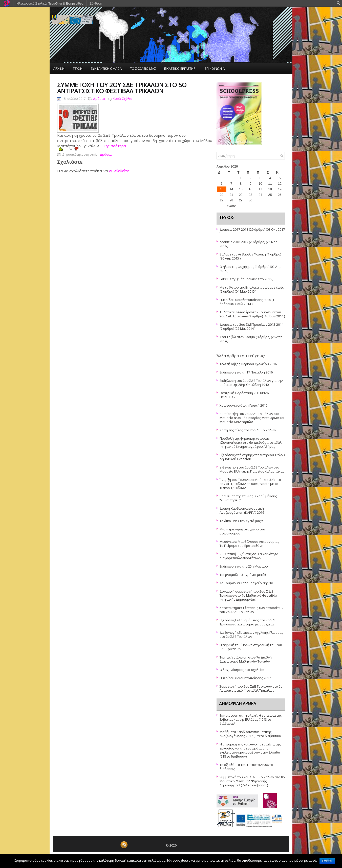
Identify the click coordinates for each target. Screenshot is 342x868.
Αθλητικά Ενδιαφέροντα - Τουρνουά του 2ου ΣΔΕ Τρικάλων (250, 314)
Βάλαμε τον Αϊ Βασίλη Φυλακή (243, 254)
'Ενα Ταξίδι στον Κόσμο (237, 337)
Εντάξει (327, 861)
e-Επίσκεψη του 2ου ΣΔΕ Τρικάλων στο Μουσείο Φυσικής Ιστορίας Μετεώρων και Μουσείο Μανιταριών (252, 418)
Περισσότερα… (116, 146)
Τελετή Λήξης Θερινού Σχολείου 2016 (248, 364)
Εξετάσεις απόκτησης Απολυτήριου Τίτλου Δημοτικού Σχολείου (252, 457)
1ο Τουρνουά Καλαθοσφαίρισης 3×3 (247, 583)
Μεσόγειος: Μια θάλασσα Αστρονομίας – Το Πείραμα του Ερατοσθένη (251, 544)
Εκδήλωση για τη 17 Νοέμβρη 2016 (246, 372)
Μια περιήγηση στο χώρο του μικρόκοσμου (242, 531)
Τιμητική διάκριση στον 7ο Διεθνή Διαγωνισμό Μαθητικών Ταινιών (246, 659)
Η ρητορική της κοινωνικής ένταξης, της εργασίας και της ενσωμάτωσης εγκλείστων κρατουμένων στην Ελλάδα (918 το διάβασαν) (250, 750)
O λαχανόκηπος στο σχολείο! (242, 670)
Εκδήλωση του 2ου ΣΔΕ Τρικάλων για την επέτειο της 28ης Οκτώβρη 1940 (251, 383)
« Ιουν (231, 206)
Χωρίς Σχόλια (123, 99)
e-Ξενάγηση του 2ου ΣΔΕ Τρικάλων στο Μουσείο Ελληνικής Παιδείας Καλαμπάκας (252, 469)
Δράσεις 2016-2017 (234, 242)
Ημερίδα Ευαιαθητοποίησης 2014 (245, 300)
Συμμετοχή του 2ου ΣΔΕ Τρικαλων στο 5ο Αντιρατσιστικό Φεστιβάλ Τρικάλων (251, 688)
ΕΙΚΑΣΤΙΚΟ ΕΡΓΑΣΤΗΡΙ (180, 68)
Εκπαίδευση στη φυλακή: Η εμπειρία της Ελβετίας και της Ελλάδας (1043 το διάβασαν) (251, 719)
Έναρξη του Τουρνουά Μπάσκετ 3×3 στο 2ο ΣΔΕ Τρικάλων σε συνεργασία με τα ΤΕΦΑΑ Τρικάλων (250, 484)
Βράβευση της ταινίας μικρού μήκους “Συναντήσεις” (248, 498)
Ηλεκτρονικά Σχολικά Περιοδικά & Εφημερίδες (50, 3)
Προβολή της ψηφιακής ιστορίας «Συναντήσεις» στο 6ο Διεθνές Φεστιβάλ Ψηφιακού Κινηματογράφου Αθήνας (251, 442)
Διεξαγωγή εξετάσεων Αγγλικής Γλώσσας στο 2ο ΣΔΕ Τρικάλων (251, 635)
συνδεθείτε (119, 171)
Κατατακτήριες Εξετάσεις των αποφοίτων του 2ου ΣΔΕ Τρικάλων (251, 610)
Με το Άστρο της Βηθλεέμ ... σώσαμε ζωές (252, 287)
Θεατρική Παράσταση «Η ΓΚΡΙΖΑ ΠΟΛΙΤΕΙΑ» (244, 395)
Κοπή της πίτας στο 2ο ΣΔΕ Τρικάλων (248, 430)
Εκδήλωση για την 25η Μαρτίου (244, 566)
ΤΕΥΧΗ (78, 68)
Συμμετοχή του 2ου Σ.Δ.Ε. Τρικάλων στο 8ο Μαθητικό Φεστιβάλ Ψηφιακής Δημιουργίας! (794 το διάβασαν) (252, 781)
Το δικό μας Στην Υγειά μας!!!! (242, 521)
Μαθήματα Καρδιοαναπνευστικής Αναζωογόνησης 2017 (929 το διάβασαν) (250, 734)
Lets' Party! (228, 279)
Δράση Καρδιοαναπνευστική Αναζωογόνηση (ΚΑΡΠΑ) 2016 (242, 510)
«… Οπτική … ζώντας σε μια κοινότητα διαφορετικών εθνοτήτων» (249, 556)
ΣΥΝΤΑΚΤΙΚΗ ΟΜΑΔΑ (106, 68)
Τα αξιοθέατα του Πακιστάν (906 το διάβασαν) (246, 767)
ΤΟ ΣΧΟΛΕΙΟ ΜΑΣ (143, 68)
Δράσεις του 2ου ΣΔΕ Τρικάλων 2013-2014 (251, 324)
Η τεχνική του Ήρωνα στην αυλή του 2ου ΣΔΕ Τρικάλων (251, 647)
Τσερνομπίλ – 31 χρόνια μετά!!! (243, 575)
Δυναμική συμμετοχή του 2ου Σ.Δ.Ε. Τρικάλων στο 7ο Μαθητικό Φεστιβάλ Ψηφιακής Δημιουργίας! (248, 595)
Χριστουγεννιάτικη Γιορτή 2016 (243, 405)
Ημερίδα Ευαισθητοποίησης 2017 (245, 678)
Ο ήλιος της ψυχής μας (237, 267)
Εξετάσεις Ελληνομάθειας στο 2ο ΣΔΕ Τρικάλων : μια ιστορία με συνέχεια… (248, 622)
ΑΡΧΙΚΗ (59, 68)
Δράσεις (99, 99)
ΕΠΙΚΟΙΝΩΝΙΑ (215, 68)
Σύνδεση (96, 3)
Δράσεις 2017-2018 (234, 229)
